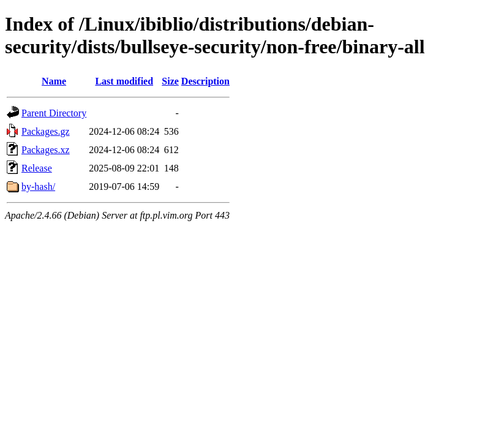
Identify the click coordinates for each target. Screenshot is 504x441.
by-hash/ (38, 187)
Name (54, 81)
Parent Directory (54, 113)
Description (205, 81)
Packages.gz (46, 131)
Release (37, 168)
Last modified (124, 81)
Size (170, 81)
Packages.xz (46, 150)
